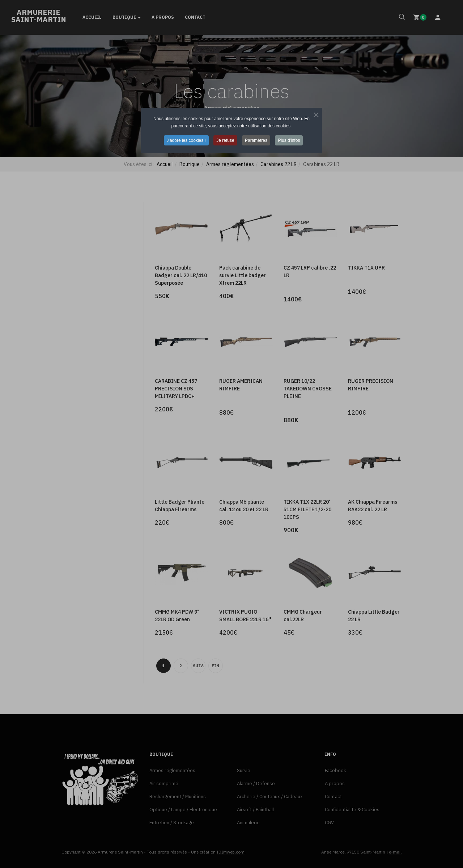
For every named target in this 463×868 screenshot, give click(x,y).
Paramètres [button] (256, 140)
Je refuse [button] (225, 140)
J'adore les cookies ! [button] (186, 140)
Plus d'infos (289, 140)
